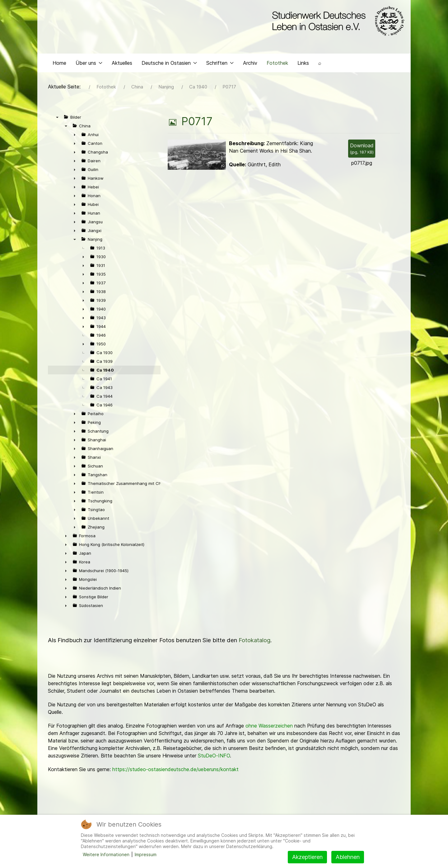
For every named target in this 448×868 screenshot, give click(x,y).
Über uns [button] (89, 64)
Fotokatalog (254, 642)
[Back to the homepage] (337, 21)
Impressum (146, 854)
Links (303, 64)
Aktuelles (122, 64)
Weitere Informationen (106, 854)
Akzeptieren (307, 857)
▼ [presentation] (57, 119)
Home (59, 64)
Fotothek (277, 64)
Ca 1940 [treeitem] (105, 372)
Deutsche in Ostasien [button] (169, 64)
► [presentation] (75, 136)
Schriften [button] (220, 64)
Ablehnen (348, 857)
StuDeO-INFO (214, 757)
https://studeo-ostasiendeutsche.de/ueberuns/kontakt (175, 771)
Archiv (250, 64)
